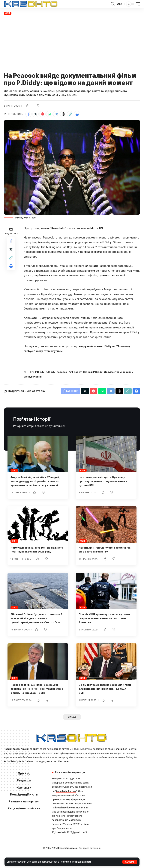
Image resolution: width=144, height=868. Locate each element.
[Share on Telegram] (56, 114)
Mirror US (97, 228)
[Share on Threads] (63, 114)
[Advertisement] (72, 44)
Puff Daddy (77, 372)
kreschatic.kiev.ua (66, 805)
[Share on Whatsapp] (49, 114)
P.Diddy (51, 372)
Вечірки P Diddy (96, 372)
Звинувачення (33, 377)
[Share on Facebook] (28, 114)
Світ (8, 13)
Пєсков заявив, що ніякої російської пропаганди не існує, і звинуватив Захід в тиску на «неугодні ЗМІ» (37, 702)
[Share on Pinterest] (42, 114)
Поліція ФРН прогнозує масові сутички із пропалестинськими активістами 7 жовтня (101, 628)
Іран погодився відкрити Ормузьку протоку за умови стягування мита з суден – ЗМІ (106, 482)
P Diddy (40, 372)
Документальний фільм (123, 372)
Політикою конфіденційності (76, 862)
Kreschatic (58, 228)
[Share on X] (35, 114)
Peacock (63, 372)
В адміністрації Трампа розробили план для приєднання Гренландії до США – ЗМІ (105, 702)
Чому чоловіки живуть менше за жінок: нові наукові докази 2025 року (35, 557)
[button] (130, 862)
